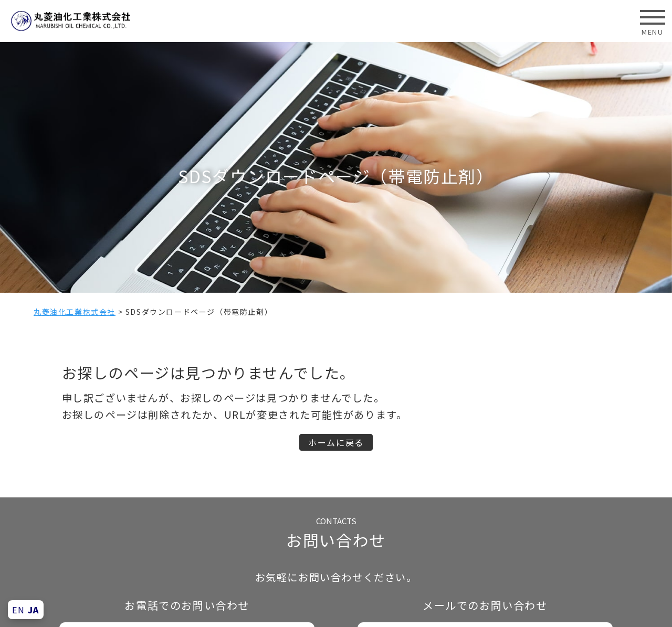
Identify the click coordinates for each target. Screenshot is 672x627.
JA (34, 610)
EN (18, 610)
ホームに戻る (336, 442)
